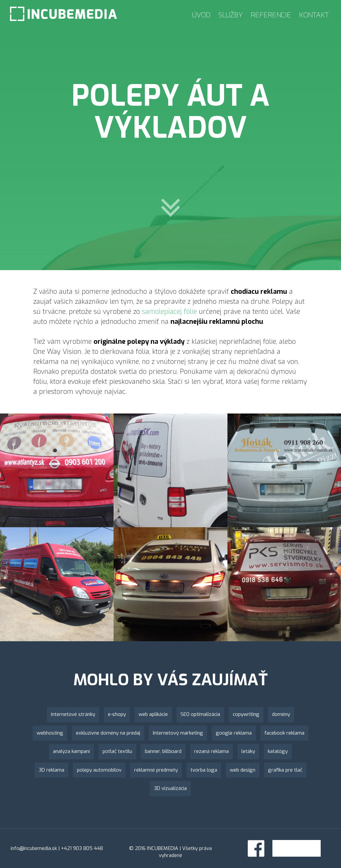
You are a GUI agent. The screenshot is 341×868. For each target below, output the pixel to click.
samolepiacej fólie (169, 312)
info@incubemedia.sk (34, 848)
